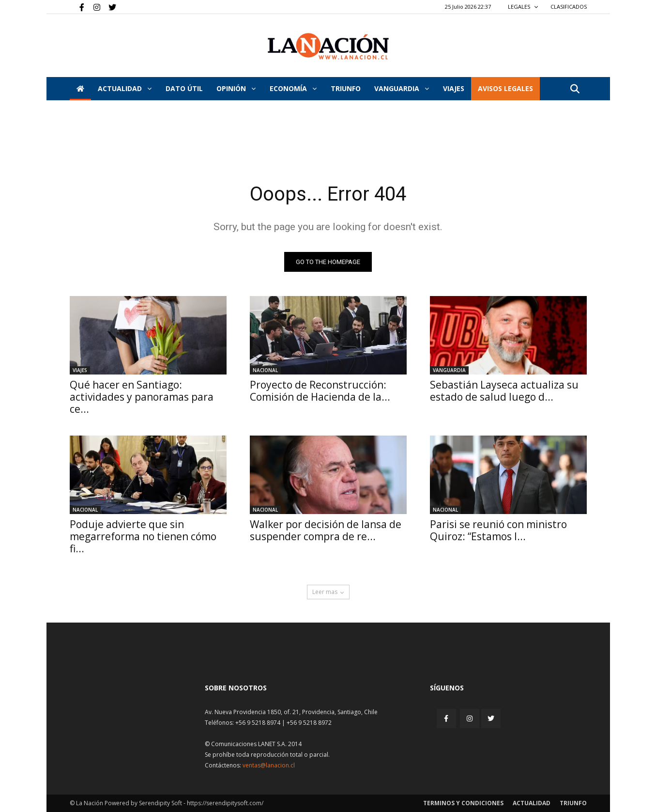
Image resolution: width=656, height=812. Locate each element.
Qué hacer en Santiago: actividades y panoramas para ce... (142, 397)
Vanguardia (402, 88)
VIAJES (454, 88)
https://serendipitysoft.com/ (225, 803)
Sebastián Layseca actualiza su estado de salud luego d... (504, 391)
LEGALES (523, 7)
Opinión (236, 88)
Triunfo (346, 88)
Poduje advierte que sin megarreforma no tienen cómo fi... (143, 536)
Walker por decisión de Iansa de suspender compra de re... (326, 530)
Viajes (80, 370)
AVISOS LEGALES (505, 88)
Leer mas (328, 592)
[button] (575, 89)
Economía (293, 88)
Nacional (265, 370)
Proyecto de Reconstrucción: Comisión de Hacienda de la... (320, 391)
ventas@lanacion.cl (269, 765)
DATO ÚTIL (184, 88)
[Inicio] (80, 89)
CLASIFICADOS (569, 7)
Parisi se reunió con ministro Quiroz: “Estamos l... (498, 530)
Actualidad (125, 88)
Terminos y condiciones (463, 803)
